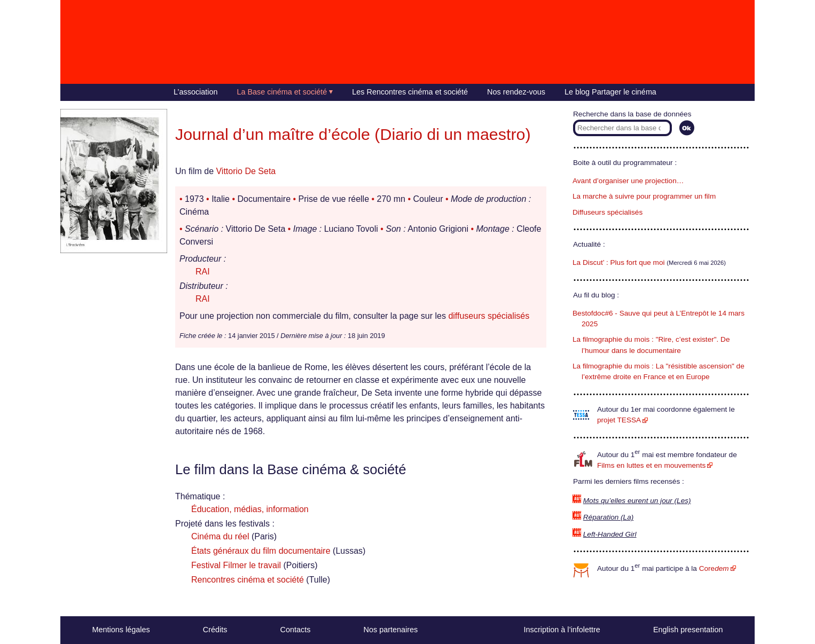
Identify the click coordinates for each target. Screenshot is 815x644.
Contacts (296, 630)
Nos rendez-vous (516, 92)
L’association (195, 92)
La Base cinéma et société (282, 92)
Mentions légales (121, 630)
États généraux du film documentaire (261, 551)
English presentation (688, 630)
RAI (203, 272)
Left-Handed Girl (610, 534)
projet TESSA (619, 420)
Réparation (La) (608, 517)
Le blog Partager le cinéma (610, 92)
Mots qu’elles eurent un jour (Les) (637, 501)
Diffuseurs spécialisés (608, 212)
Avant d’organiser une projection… (628, 181)
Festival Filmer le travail (236, 565)
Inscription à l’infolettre (562, 630)
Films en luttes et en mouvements (651, 465)
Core (714, 568)
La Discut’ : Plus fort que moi (619, 262)
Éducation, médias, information (250, 509)
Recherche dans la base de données (632, 114)
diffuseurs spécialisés (489, 316)
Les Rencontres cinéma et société (410, 92)
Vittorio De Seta (246, 171)
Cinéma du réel (220, 536)
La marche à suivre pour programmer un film (644, 196)
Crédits (215, 630)
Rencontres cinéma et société (248, 580)
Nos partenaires (391, 630)
